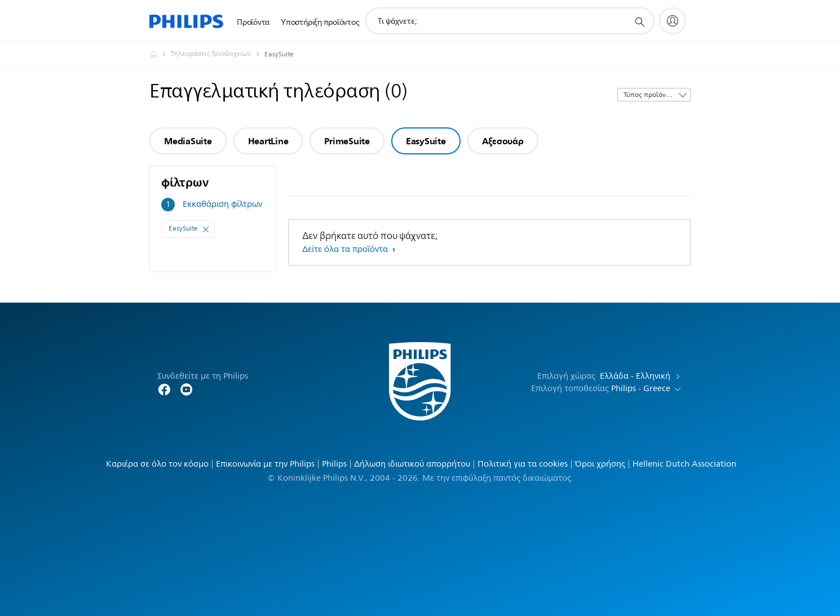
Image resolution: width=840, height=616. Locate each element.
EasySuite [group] (426, 141)
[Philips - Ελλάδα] (160, 54)
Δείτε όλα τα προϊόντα (346, 249)
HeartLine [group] (268, 141)
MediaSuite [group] (188, 141)
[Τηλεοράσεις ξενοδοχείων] (218, 54)
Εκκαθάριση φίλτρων (222, 204)
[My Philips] (673, 21)
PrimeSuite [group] (347, 141)
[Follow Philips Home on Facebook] (164, 389)
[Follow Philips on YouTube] (187, 389)
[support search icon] (639, 21)
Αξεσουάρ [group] (503, 141)
